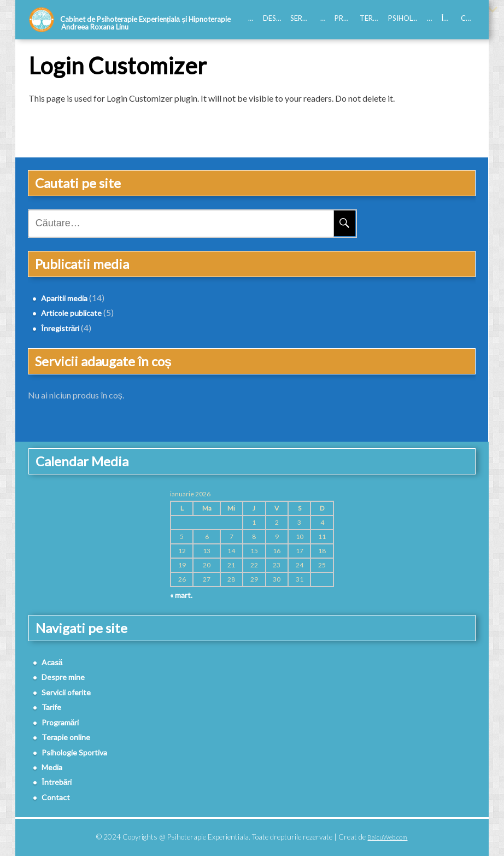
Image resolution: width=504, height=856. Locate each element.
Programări (345, 18)
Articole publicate (71, 313)
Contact (468, 18)
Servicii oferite (303, 18)
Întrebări (449, 18)
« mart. (181, 595)
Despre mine (275, 18)
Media (432, 18)
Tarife (325, 18)
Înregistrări (60, 328)
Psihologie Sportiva (405, 18)
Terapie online (372, 18)
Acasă (253, 18)
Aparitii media (64, 298)
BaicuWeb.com (387, 837)
